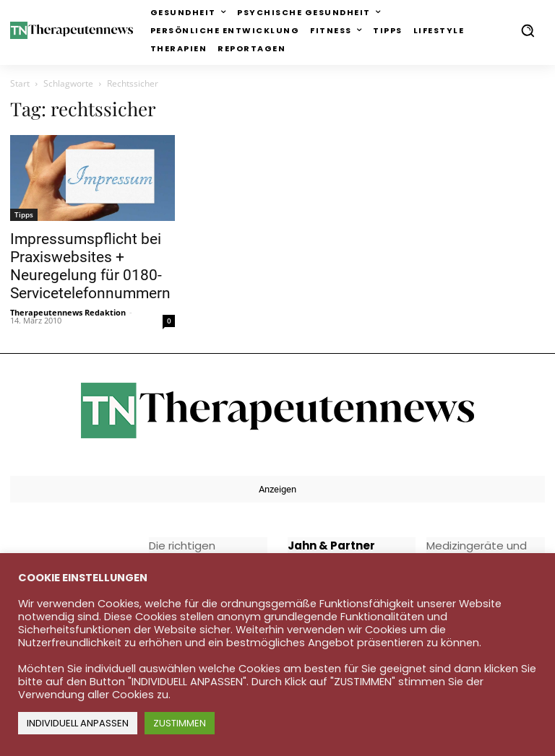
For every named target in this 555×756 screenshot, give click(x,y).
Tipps (24, 214)
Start (20, 83)
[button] (528, 30)
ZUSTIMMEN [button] (180, 723)
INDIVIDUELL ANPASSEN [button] (78, 723)
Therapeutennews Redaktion (68, 312)
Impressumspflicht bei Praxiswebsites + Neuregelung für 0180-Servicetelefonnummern (90, 266)
